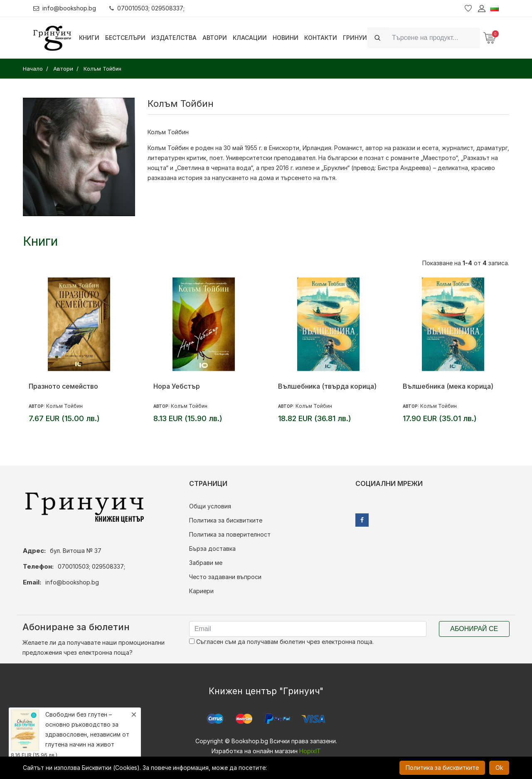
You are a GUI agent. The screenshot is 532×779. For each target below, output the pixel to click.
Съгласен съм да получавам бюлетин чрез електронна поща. (281, 642)
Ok (499, 768)
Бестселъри (125, 38)
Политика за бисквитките (226, 520)
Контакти (321, 38)
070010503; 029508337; (147, 8)
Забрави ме (206, 563)
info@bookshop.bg (65, 8)
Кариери (201, 591)
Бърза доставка (212, 549)
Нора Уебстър (177, 386)
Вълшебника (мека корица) (448, 386)
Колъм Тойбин (64, 406)
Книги (89, 38)
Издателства (174, 38)
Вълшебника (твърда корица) (327, 386)
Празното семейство (63, 386)
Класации (250, 38)
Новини (286, 38)
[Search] (433, 38)
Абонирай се (474, 629)
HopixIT (310, 751)
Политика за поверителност (230, 534)
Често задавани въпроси (225, 577)
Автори (215, 38)
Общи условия (210, 506)
